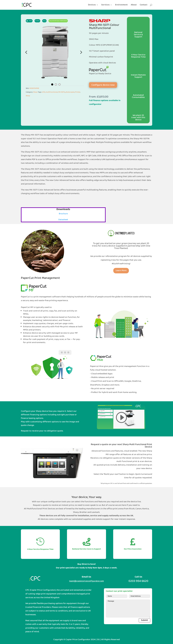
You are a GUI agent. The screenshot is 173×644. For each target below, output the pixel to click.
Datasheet (63, 220)
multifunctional (52, 92)
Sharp (35, 92)
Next (80, 52)
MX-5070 (62, 92)
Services (105, 5)
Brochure (63, 214)
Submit (144, 620)
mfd (44, 92)
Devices (92, 5)
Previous (26, 52)
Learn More (121, 271)
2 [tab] (56, 84)
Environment (121, 5)
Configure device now (103, 85)
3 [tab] (60, 84)
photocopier (70, 92)
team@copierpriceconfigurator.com (86, 581)
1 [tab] (52, 84)
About (134, 5)
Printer (78, 92)
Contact (144, 5)
